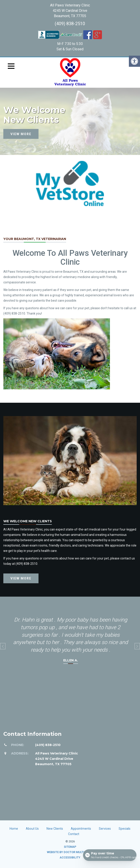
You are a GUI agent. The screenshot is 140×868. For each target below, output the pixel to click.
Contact (74, 834)
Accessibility (70, 857)
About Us (32, 829)
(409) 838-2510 (70, 24)
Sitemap (70, 847)
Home (14, 829)
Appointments (81, 829)
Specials (125, 829)
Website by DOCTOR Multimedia (70, 852)
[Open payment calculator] (110, 855)
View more (21, 134)
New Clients (55, 829)
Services (105, 829)
